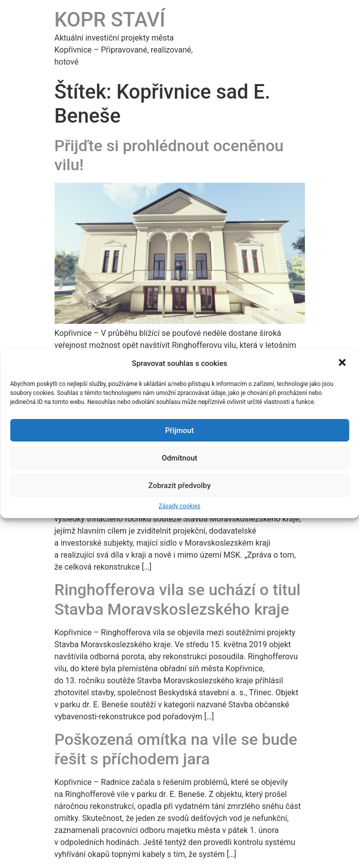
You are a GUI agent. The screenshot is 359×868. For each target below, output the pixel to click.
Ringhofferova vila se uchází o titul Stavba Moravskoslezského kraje (178, 599)
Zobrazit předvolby (179, 486)
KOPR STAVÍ (110, 20)
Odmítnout (179, 458)
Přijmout (179, 430)
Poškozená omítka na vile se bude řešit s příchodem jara (176, 749)
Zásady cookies (179, 506)
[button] (343, 363)
